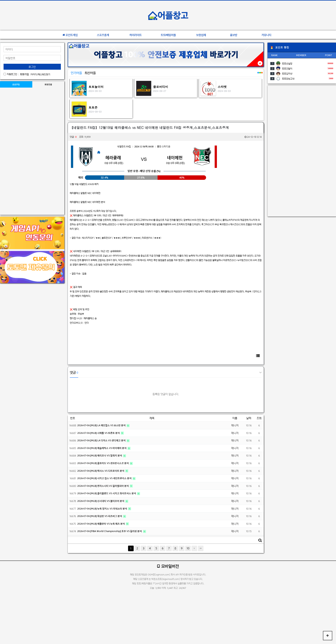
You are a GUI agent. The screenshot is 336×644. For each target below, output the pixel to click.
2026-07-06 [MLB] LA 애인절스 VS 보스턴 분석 (102, 425)
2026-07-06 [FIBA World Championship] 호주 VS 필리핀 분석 (110, 531)
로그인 (32, 67)
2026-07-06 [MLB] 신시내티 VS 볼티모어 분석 (101, 501)
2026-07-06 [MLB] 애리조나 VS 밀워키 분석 (100, 456)
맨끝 (201, 548)
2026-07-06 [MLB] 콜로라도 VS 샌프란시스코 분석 (103, 463)
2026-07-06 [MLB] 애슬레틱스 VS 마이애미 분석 (102, 448)
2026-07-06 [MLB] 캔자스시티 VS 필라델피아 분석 (103, 486)
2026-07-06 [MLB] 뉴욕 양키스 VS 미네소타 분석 (102, 509)
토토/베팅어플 (168, 35)
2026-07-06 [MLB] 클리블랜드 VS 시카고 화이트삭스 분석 (107, 493)
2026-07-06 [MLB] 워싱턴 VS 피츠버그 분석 (100, 516)
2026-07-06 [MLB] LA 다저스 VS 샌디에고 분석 (102, 440)
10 (188, 548)
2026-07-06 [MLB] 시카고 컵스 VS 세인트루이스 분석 (105, 478)
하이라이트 (136, 35)
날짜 (249, 418)
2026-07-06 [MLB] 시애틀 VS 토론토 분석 (99, 433)
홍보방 (234, 35)
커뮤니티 (266, 35)
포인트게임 (70, 35)
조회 (259, 418)
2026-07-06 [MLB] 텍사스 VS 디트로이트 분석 (101, 471)
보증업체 (201, 35)
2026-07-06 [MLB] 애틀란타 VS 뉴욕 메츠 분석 (101, 524)
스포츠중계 (103, 35)
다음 (194, 548)
